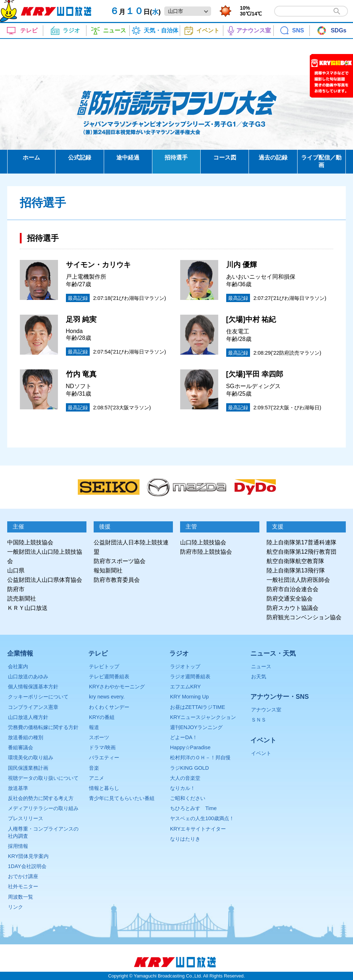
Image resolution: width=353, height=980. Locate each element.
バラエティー (104, 758)
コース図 (225, 158)
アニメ (97, 778)
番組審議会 (21, 747)
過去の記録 (273, 158)
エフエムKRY (185, 687)
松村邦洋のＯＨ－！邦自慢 (200, 758)
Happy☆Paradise (190, 747)
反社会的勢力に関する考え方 (41, 798)
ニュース (261, 666)
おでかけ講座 (23, 876)
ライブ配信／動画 (321, 161)
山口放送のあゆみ (28, 676)
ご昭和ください (188, 798)
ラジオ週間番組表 (190, 676)
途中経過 (128, 158)
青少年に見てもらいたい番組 (122, 798)
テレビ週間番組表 (109, 676)
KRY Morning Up (189, 697)
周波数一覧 (21, 897)
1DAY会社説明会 (27, 866)
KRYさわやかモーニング (117, 687)
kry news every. (107, 697)
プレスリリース (26, 818)
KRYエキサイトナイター (198, 829)
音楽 (94, 768)
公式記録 (80, 158)
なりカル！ (183, 788)
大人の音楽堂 (185, 778)
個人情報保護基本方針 (33, 687)
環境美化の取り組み (31, 758)
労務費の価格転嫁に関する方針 (43, 727)
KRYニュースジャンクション (203, 717)
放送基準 (18, 788)
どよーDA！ (184, 737)
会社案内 (18, 666)
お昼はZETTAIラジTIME (198, 707)
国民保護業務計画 (28, 768)
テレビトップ (104, 666)
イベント (261, 753)
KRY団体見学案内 (28, 856)
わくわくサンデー (109, 707)
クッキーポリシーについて (38, 697)
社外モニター (23, 886)
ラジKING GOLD (189, 768)
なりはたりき (185, 839)
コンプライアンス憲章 (33, 707)
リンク (15, 907)
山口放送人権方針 (28, 717)
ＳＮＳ (259, 720)
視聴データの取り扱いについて (43, 778)
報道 (94, 727)
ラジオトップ (185, 666)
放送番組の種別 (26, 737)
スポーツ (99, 737)
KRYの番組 (102, 717)
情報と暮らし (104, 788)
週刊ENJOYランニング (196, 727)
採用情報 (18, 846)
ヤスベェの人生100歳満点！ (202, 818)
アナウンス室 (266, 710)
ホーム (31, 158)
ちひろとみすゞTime (193, 808)
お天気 (259, 676)
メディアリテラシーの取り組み (43, 808)
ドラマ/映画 (102, 747)
